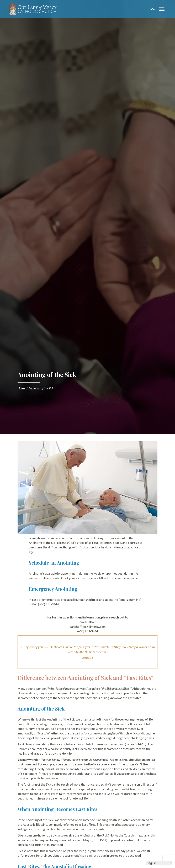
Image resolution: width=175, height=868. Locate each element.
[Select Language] (159, 863)
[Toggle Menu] (162, 9)
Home (21, 388)
